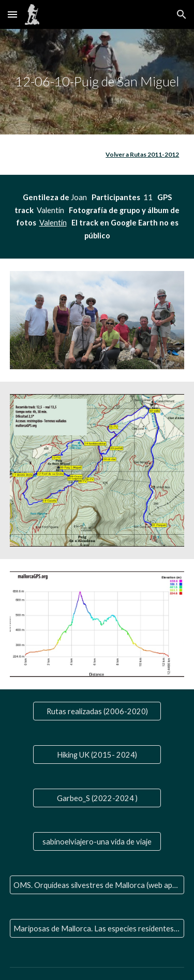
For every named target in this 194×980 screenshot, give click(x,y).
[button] (12, 14)
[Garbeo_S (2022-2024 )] (97, 798)
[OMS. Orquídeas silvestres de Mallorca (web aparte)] (97, 885)
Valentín (53, 223)
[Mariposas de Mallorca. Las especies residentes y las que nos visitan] (97, 928)
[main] (97, 82)
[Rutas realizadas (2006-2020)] (97, 711)
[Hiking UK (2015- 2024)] (97, 755)
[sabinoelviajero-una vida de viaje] (97, 841)
